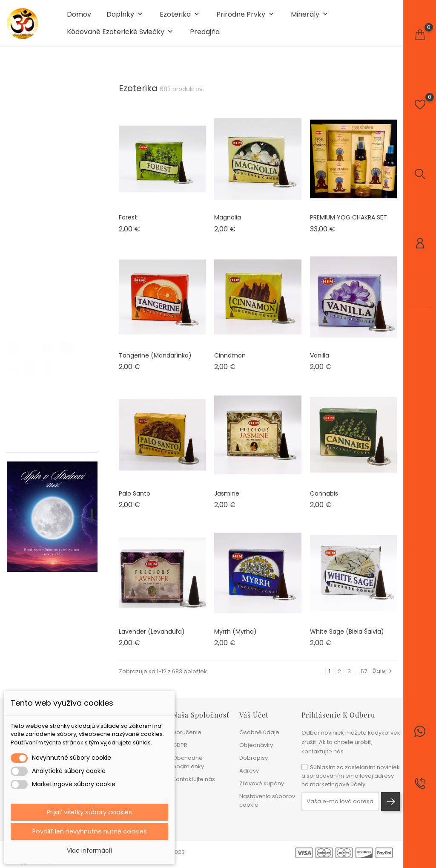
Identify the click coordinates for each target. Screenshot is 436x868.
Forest (128, 223)
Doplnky (125, 18)
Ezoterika (180, 18)
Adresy (249, 771)
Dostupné (37, 414)
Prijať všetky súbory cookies (89, 811)
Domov (79, 17)
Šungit (27, 217)
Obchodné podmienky (188, 762)
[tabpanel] (52, 522)
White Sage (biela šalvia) (347, 637)
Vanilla (320, 361)
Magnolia (228, 223)
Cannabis (324, 499)
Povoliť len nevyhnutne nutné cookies (90, 831)
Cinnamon (230, 361)
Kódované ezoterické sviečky (121, 35)
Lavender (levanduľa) (152, 637)
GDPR (180, 745)
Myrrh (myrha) (235, 637)
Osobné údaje (259, 732)
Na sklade (34, 428)
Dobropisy (254, 758)
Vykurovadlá (38, 203)
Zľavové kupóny (262, 783)
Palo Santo (135, 499)
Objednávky (256, 745)
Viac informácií (89, 851)
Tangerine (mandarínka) (155, 361)
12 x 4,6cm (35, 288)
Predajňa (205, 35)
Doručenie (187, 732)
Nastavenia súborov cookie (267, 800)
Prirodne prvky (246, 18)
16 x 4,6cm (35, 274)
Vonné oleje (37, 175)
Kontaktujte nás (194, 779)
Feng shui (34, 119)
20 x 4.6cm (36, 260)
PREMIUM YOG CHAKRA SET (349, 223)
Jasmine (227, 499)
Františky (33, 133)
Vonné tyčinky (41, 189)
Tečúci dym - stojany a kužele (53, 161)
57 (364, 677)
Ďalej (383, 677)
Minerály (310, 18)
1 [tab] (92, 521)
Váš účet (254, 715)
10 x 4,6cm (36, 302)
